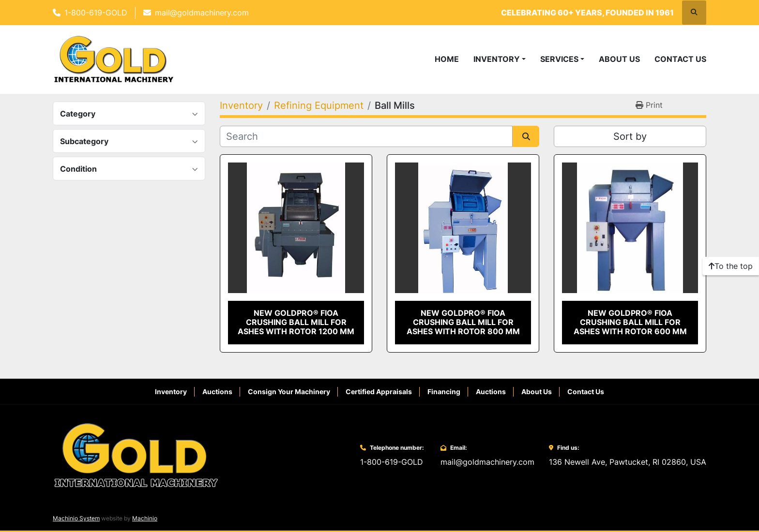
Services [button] (559, 59)
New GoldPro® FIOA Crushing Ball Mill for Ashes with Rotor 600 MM (630, 322)
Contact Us (680, 59)
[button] (500, 59)
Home (447, 59)
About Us (619, 59)
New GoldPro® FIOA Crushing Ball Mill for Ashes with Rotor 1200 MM (296, 322)
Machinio (145, 518)
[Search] (366, 136)
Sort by (630, 136)
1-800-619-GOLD (96, 13)
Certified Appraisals (379, 392)
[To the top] (731, 266)
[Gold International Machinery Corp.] (136, 455)
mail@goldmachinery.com (202, 13)
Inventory (497, 59)
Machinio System (76, 518)
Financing (444, 392)
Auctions (217, 392)
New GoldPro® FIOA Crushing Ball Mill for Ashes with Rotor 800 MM (463, 322)
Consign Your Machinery (289, 392)
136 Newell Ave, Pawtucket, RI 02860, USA (628, 462)
